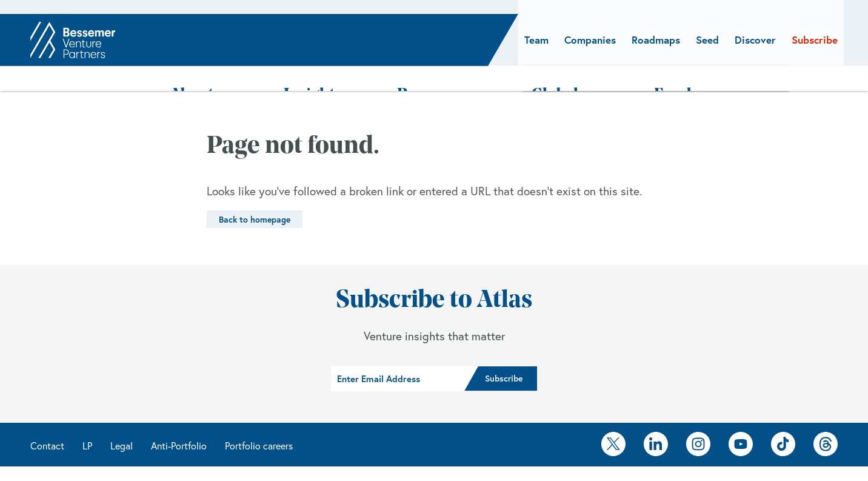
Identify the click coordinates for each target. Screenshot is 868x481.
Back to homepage (255, 191)
